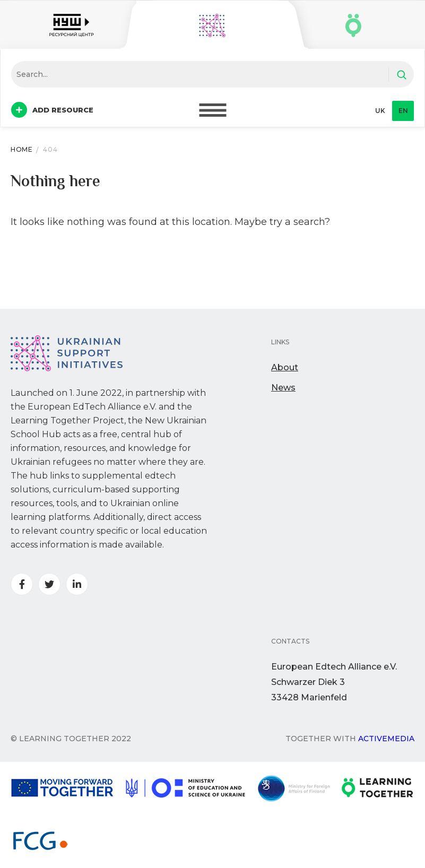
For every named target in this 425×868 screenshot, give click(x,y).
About (285, 367)
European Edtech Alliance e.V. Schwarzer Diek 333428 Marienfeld (334, 682)
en (403, 111)
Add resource (52, 110)
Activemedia (386, 739)
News (283, 388)
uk (380, 111)
